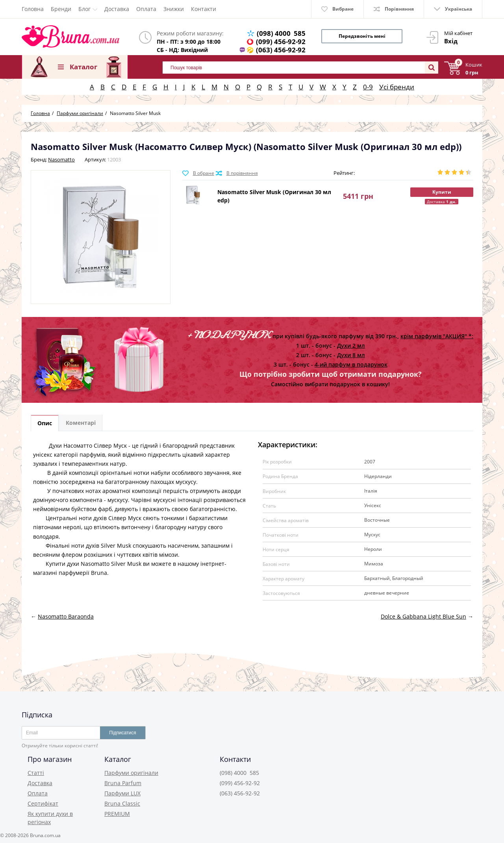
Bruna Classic (122, 803)
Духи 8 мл (351, 355)
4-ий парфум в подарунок (351, 364)
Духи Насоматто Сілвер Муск (88, 446)
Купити (442, 192)
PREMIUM (117, 814)
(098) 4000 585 (281, 33)
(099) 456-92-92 (281, 42)
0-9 (368, 87)
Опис (45, 423)
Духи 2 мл (351, 346)
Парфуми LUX (122, 793)
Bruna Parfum (123, 783)
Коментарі (83, 423)
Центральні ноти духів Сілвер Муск (94, 519)
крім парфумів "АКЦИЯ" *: (437, 336)
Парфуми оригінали (131, 773)
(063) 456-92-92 (281, 50)
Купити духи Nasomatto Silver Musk (94, 564)
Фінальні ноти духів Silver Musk (88, 546)
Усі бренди (397, 87)
